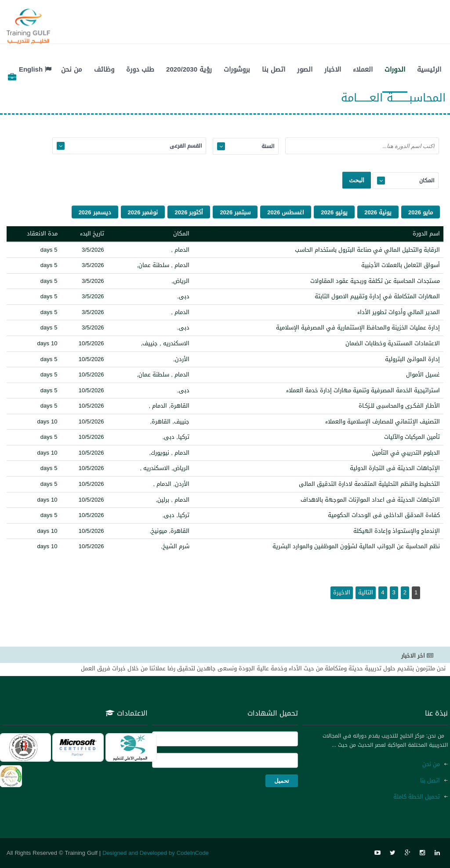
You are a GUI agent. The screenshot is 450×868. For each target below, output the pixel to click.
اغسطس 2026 (286, 212)
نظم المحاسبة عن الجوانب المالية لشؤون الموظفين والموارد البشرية (356, 546)
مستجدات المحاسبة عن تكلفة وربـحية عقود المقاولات (375, 281)
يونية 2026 (378, 212)
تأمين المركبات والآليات (412, 437)
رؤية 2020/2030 (189, 69)
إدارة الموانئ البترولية (412, 359)
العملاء (363, 69)
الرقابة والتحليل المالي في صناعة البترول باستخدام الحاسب (367, 250)
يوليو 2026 (334, 212)
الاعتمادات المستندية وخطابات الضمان (393, 343)
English (35, 69)
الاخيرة (342, 592)
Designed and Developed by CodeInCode (156, 853)
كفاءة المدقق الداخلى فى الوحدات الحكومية (384, 515)
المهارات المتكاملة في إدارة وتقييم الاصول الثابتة (377, 296)
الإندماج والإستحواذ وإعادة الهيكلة (397, 531)
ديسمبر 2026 (95, 212)
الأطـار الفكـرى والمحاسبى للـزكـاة (399, 406)
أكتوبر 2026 (189, 212)
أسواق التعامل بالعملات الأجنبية (401, 265)
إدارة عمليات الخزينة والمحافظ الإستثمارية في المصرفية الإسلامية (358, 327)
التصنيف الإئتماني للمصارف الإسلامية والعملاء (383, 421)
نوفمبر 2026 (143, 212)
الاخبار (333, 69)
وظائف (104, 69)
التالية (366, 592)
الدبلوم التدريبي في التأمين (406, 453)
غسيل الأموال (423, 374)
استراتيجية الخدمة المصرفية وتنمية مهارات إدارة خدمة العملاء (363, 390)
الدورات (395, 69)
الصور (305, 69)
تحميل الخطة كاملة (417, 797)
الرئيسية (429, 69)
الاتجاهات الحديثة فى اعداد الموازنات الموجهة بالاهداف (370, 500)
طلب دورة (140, 69)
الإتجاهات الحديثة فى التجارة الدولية (395, 468)
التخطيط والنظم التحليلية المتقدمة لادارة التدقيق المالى (369, 484)
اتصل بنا (274, 69)
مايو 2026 (421, 212)
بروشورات (237, 69)
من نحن (72, 69)
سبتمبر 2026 (235, 212)
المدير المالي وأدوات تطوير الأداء (399, 312)
